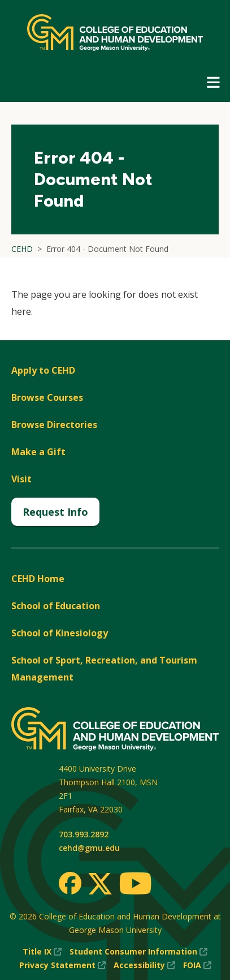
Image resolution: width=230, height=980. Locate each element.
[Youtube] (135, 885)
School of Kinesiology (60, 633)
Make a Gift (38, 452)
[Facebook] (70, 883)
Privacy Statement (62, 965)
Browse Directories (54, 425)
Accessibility (144, 965)
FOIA (197, 965)
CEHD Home (38, 579)
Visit (21, 479)
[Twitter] (100, 884)
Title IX (42, 952)
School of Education (56, 606)
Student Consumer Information (138, 952)
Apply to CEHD (43, 370)
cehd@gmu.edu (89, 848)
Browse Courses (47, 397)
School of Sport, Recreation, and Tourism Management (104, 669)
